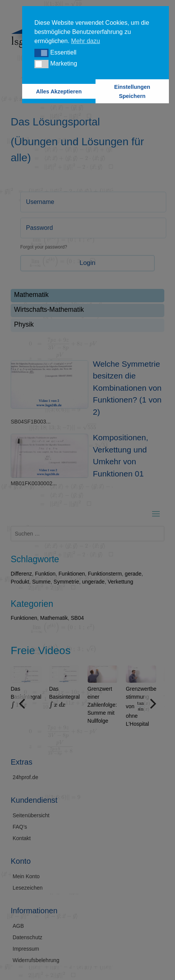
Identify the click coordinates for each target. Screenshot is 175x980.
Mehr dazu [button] (86, 41)
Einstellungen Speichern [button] (132, 91)
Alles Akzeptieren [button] (59, 91)
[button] (41, 53)
